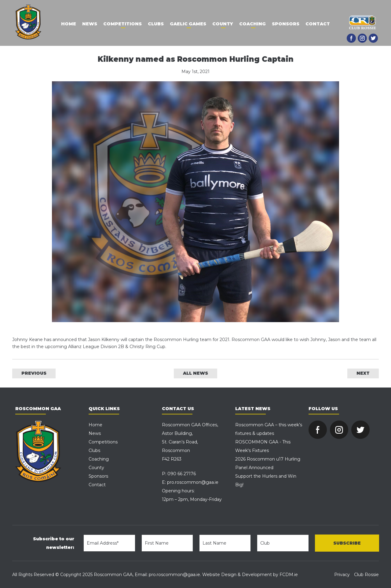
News (90, 24)
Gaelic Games (188, 24)
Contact (318, 24)
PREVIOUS (34, 373)
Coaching (252, 24)
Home (69, 24)
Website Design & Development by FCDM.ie (250, 575)
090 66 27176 (182, 474)
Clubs (156, 24)
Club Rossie (366, 575)
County (223, 24)
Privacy (342, 575)
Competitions (122, 24)
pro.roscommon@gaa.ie (193, 482)
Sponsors (286, 24)
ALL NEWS (195, 373)
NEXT (363, 373)
